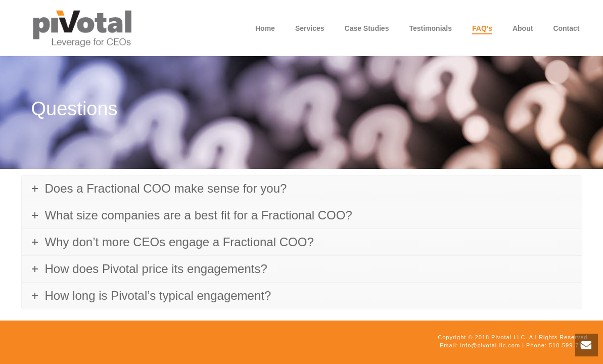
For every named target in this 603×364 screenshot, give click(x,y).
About (523, 28)
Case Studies (367, 28)
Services (310, 28)
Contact (566, 28)
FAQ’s (482, 28)
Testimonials (430, 28)
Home (265, 28)
